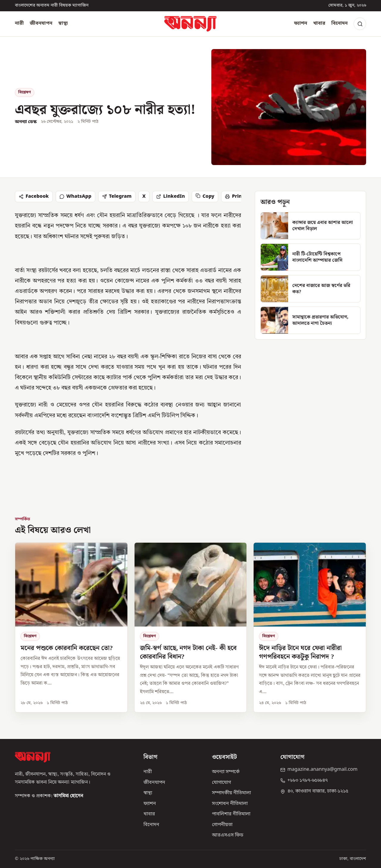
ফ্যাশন (301, 23)
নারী (19, 23)
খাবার (319, 23)
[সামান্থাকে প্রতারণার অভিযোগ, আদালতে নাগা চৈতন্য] (310, 320)
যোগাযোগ (221, 783)
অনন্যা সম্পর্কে (226, 772)
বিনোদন (339, 23)
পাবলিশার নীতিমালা (231, 814)
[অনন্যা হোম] (190, 24)
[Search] (360, 24)
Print (234, 197)
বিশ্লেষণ (25, 92)
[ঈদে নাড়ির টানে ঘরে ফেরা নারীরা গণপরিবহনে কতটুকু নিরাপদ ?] (310, 628)
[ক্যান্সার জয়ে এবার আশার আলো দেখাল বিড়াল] (310, 226)
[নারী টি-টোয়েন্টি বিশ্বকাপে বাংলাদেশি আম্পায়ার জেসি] (310, 257)
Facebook (34, 197)
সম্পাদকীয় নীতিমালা (231, 793)
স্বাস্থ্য (63, 23)
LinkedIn (171, 197)
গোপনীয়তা (222, 825)
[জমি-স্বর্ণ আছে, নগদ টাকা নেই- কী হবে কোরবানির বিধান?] (191, 628)
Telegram (117, 197)
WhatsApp (75, 197)
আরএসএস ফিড (228, 835)
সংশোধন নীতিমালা (230, 804)
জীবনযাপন (41, 23)
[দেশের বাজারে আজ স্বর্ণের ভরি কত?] (310, 289)
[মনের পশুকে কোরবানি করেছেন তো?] (71, 628)
